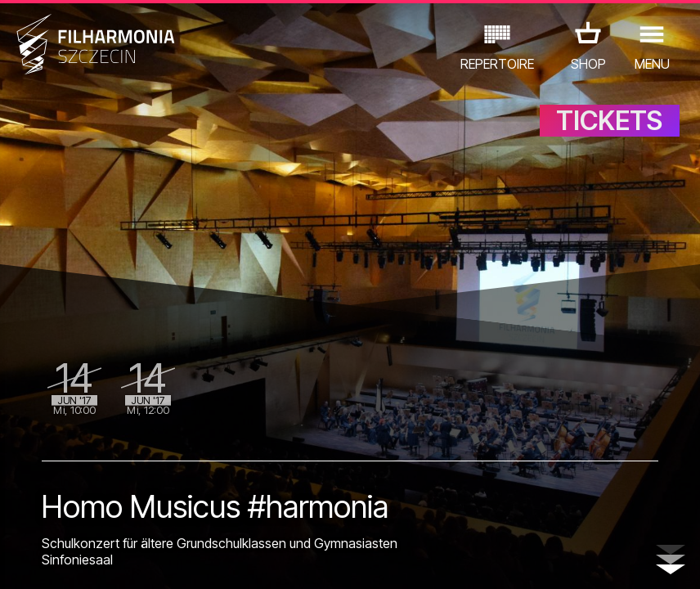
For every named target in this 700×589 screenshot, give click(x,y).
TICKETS (609, 121)
